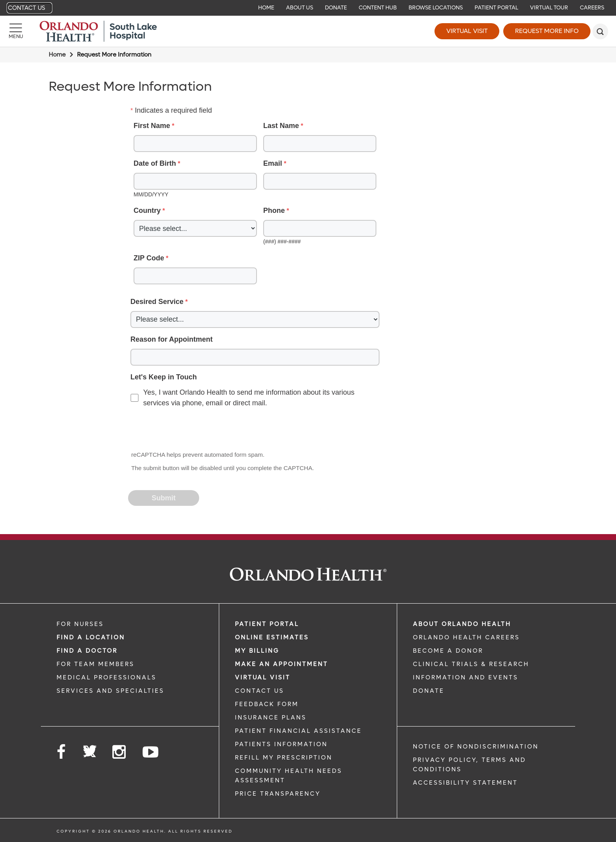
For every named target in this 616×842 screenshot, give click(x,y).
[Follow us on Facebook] (62, 752)
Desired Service (157, 302)
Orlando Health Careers (466, 637)
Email (273, 163)
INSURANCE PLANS (271, 718)
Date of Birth (155, 163)
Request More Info (547, 31)
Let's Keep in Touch (164, 377)
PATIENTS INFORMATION (281, 744)
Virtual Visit (467, 31)
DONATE (429, 691)
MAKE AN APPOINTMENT (281, 664)
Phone (274, 210)
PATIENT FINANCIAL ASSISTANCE (298, 731)
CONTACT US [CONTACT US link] (259, 691)
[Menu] (16, 31)
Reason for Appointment (171, 339)
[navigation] (308, 8)
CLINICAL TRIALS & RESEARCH (471, 664)
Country (147, 210)
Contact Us (27, 8)
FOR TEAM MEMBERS (95, 664)
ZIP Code (149, 258)
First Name (152, 126)
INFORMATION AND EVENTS (466, 677)
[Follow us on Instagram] (120, 752)
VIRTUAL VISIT (263, 677)
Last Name (281, 126)
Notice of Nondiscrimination (476, 747)
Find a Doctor (87, 651)
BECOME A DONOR (448, 651)
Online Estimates (272, 637)
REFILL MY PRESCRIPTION (284, 758)
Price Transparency (278, 794)
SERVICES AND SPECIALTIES (110, 691)
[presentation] (189, 430)
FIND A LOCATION (91, 637)
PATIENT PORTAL (267, 624)
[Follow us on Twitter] (90, 749)
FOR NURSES (80, 624)
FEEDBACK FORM (267, 704)
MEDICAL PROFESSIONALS (106, 677)
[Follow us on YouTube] (151, 752)
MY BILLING (257, 651)
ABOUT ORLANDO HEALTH (462, 624)
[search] (600, 31)
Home (57, 55)
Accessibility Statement (465, 783)
